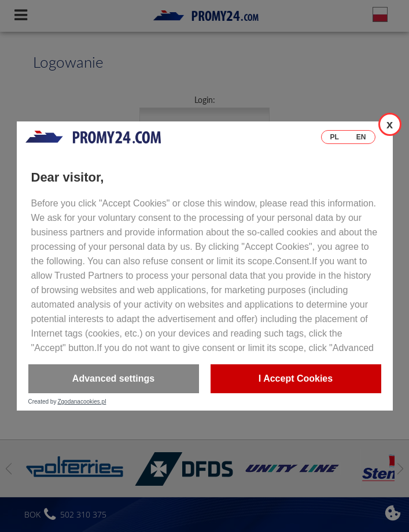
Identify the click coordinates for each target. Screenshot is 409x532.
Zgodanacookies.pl (82, 402)
